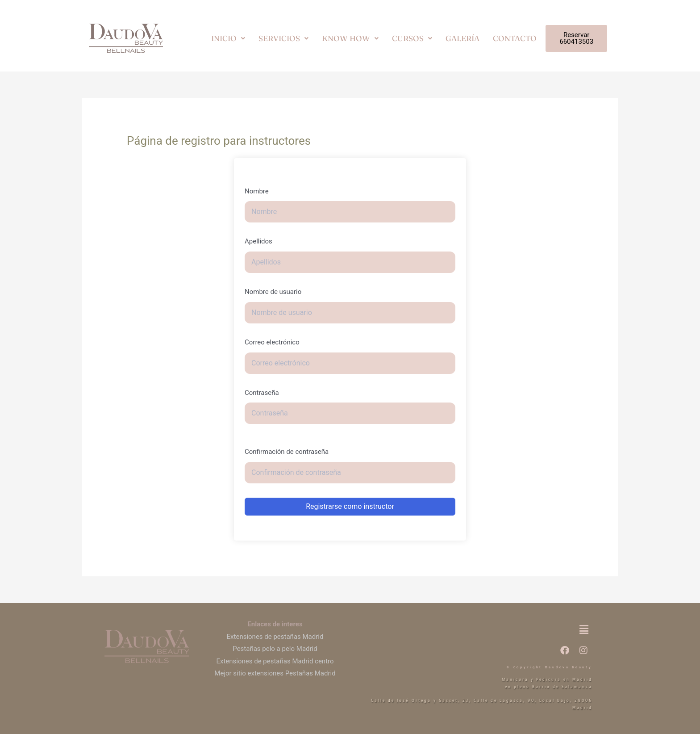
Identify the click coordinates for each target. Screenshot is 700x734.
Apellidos (258, 241)
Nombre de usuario (273, 292)
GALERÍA (462, 38)
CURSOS (412, 38)
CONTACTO (515, 38)
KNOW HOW (350, 38)
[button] (228, 38)
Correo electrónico (272, 342)
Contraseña (262, 393)
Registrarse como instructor (350, 506)
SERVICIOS (283, 38)
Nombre (257, 191)
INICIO (228, 38)
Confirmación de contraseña (287, 452)
